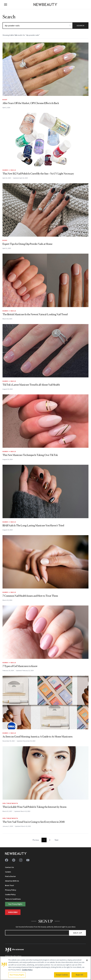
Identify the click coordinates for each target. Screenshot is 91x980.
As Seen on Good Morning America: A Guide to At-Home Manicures (38, 737)
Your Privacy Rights (15, 904)
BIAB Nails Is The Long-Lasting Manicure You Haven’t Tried (33, 525)
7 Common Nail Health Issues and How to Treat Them (30, 596)
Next (57, 840)
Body (5, 100)
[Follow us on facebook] (7, 860)
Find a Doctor (10, 876)
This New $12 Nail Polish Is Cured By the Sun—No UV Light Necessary (38, 174)
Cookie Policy (10, 894)
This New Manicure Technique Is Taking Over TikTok (30, 455)
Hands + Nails (9, 170)
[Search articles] (38, 26)
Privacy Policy (11, 890)
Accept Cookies (62, 975)
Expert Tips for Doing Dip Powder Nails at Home (27, 244)
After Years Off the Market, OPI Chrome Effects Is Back (31, 103)
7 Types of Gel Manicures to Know (20, 666)
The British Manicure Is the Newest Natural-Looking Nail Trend (35, 314)
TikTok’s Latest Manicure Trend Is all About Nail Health (31, 385)
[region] (45, 968)
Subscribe (13, 912)
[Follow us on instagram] (21, 860)
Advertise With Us (12, 881)
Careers (8, 872)
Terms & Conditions (13, 899)
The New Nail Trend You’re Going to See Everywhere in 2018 (34, 822)
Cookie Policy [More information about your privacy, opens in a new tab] (27, 970)
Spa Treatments (10, 803)
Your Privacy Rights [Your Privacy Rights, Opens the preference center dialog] (17, 975)
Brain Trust (9, 885)
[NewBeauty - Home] (46, 5)
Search (81, 26)
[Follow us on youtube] (28, 860)
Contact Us (9, 867)
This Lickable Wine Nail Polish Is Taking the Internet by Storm (34, 807)
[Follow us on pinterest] (14, 860)
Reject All (79, 975)
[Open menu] (6, 5)
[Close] (87, 960)
